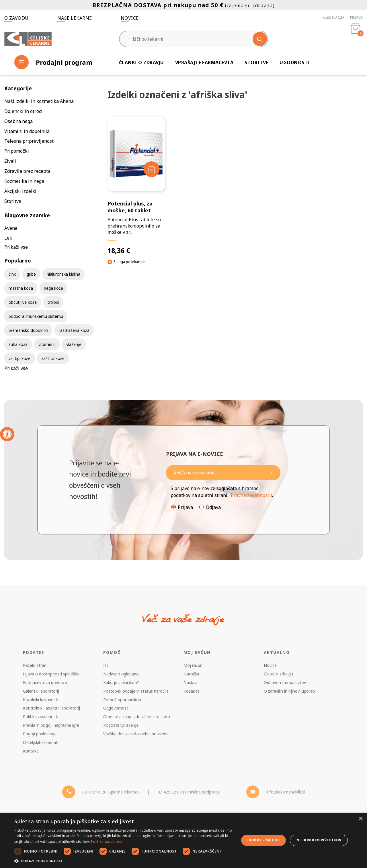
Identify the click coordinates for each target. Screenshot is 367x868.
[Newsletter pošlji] (272, 473)
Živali (10, 161)
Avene (11, 228)
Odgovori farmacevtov (285, 682)
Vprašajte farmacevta (204, 62)
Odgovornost (116, 708)
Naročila (191, 674)
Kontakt (31, 751)
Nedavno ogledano (121, 674)
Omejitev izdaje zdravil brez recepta (137, 717)
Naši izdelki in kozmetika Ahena (39, 101)
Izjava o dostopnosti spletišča (51, 674)
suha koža (18, 344)
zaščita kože (53, 358)
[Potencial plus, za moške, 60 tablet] (136, 186)
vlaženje (74, 344)
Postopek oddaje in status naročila (136, 691)
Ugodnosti (295, 62)
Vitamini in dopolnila (27, 131)
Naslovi (190, 682)
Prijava (356, 17)
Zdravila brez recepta (27, 171)
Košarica (192, 691)
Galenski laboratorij (41, 691)
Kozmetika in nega (24, 181)
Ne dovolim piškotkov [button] (319, 840)
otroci (53, 302)
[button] (123, 861)
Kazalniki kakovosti (41, 700)
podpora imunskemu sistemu (36, 316)
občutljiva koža (23, 302)
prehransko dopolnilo (28, 330)
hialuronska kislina (64, 274)
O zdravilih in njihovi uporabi (290, 691)
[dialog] (183, 840)
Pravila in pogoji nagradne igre (51, 725)
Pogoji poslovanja (40, 734)
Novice (130, 18)
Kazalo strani (35, 665)
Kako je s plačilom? (121, 682)
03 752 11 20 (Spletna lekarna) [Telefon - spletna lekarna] (111, 792)
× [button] (361, 819)
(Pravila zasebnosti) (251, 495)
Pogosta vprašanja (121, 725)
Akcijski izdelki (20, 191)
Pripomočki (17, 151)
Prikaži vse (16, 247)
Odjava (213, 507)
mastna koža (21, 288)
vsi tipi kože (19, 358)
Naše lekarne (75, 18)
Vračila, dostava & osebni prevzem (135, 734)
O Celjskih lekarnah (41, 742)
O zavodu (16, 18)
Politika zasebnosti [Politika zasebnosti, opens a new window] (107, 841)
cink (12, 274)
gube (31, 274)
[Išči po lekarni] (194, 39)
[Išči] (260, 39)
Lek (8, 238)
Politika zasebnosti (41, 717)
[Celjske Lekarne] (28, 39)
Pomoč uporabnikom (123, 700)
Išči (106, 665)
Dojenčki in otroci (23, 111)
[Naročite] (223, 473)
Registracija (333, 17)
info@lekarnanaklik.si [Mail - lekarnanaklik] (286, 792)
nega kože (53, 288)
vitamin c (47, 344)
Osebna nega (18, 121)
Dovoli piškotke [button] (264, 840)
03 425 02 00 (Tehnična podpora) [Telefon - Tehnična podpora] (188, 792)
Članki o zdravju (141, 62)
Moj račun (193, 665)
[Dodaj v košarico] (152, 169)
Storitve (256, 62)
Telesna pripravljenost (29, 141)
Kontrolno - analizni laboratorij (51, 708)
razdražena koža (74, 330)
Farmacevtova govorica (45, 682)
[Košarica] (356, 39)
